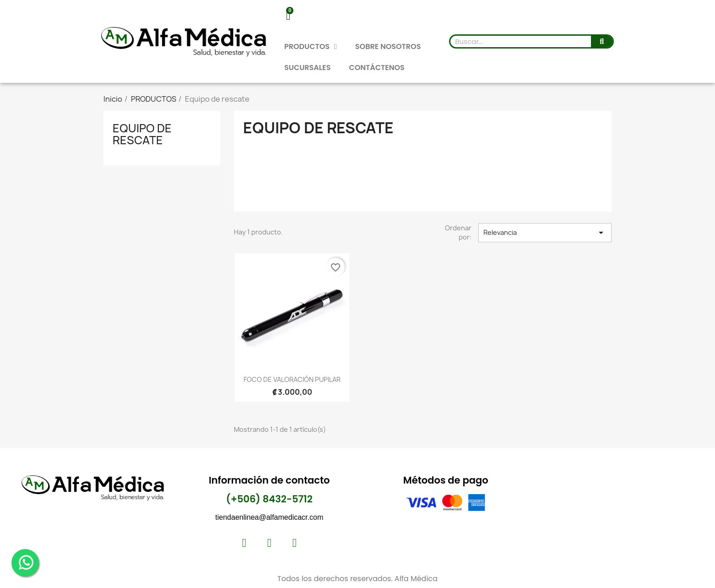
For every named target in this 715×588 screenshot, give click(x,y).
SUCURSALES (307, 68)
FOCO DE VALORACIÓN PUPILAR (292, 379)
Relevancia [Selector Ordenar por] (545, 233)
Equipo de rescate (142, 134)
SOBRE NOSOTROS (388, 46)
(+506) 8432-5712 (269, 499)
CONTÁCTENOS (376, 68)
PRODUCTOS (311, 47)
